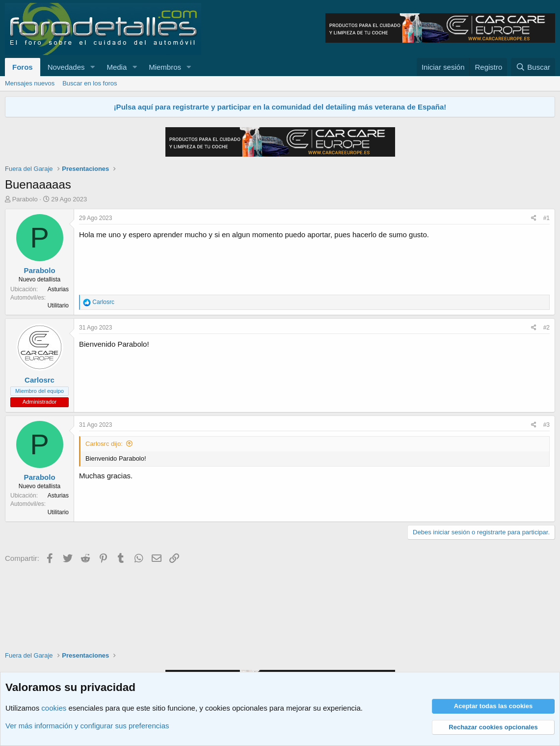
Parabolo (25, 199)
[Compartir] (534, 218)
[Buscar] (533, 67)
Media (117, 67)
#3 (547, 425)
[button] (92, 67)
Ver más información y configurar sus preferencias (87, 726)
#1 (547, 218)
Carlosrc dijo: (104, 444)
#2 (547, 328)
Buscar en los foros (90, 83)
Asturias (58, 289)
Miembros (165, 67)
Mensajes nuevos (30, 83)
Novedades (66, 67)
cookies (54, 708)
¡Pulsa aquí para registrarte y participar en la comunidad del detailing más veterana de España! (280, 107)
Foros (23, 67)
